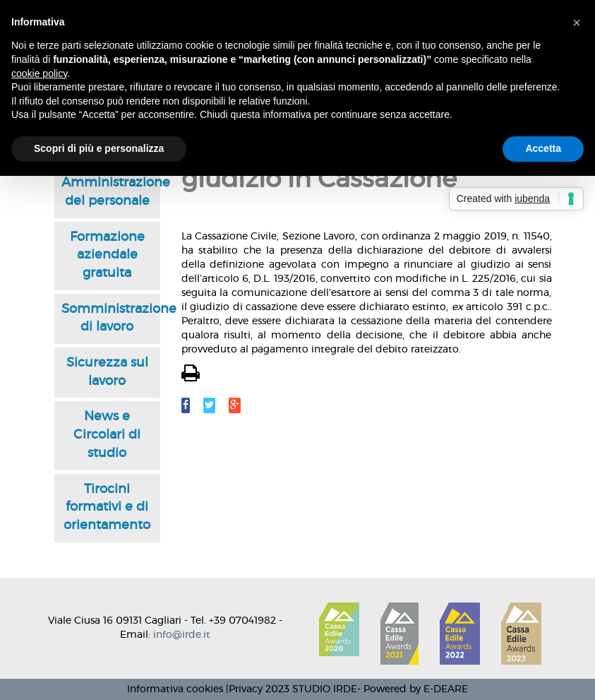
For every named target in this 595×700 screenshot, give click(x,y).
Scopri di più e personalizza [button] (99, 148)
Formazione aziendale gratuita (107, 255)
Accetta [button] (543, 148)
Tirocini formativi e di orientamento (107, 508)
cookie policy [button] (39, 73)
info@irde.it (182, 635)
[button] (577, 23)
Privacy (246, 689)
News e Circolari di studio (107, 435)
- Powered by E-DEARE (413, 689)
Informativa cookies (175, 689)
